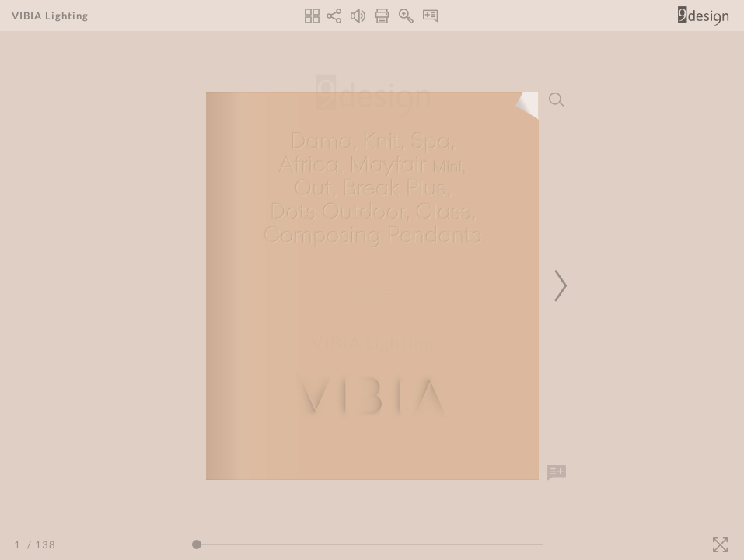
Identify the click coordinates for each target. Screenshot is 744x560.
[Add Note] (557, 473)
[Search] (557, 100)
